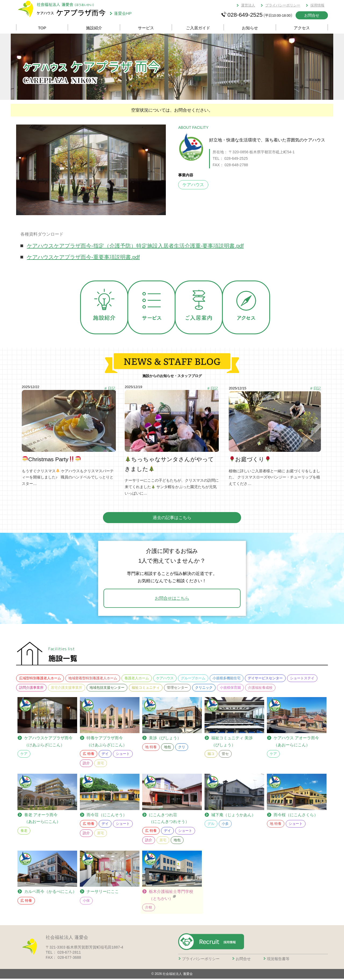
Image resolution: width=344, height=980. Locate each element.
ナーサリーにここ (103, 893)
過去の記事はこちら (172, 519)
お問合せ (312, 15)
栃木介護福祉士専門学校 (171, 897)
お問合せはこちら (172, 600)
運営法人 (248, 5)
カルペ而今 (50, 893)
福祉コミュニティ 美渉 (232, 743)
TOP (42, 28)
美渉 (165, 739)
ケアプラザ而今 (48, 743)
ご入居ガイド (198, 28)
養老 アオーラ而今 (42, 820)
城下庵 (233, 816)
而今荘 (107, 816)
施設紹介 (94, 28)
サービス (146, 28)
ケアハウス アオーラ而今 (296, 743)
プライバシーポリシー (283, 5)
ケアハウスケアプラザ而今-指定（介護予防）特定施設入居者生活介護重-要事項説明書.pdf (135, 246)
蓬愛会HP (123, 13)
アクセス (302, 28)
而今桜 (296, 816)
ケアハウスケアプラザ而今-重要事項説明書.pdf (83, 257)
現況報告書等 (278, 960)
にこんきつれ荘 (169, 820)
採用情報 (317, 5)
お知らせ (250, 28)
